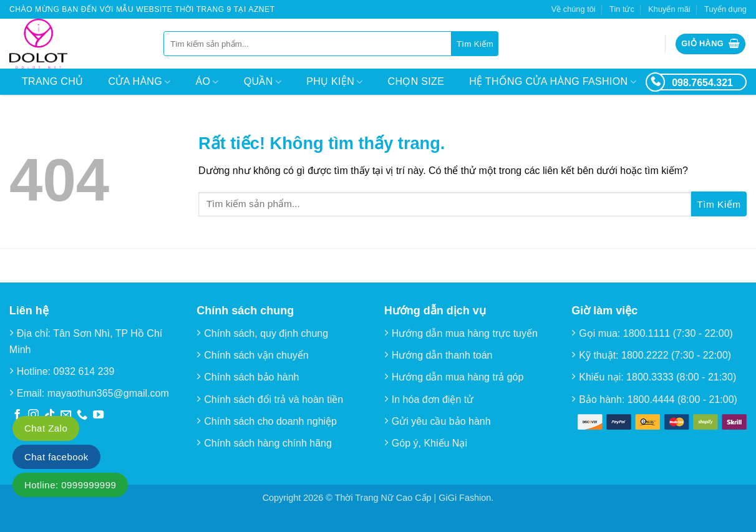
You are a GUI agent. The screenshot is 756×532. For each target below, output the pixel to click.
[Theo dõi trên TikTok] (50, 415)
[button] (710, 44)
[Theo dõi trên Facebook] (17, 415)
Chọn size (416, 81)
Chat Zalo (46, 428)
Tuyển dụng (725, 9)
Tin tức (622, 9)
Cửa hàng (139, 82)
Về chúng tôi (574, 9)
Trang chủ (52, 81)
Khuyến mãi (669, 9)
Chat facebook (56, 457)
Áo (207, 82)
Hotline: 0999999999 (70, 485)
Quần (263, 82)
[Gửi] (475, 44)
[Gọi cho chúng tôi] (82, 415)
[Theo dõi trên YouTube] (98, 415)
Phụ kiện (334, 82)
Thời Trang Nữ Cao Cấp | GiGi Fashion (413, 498)
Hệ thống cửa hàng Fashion (553, 82)
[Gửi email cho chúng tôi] (66, 415)
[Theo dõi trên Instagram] (33, 415)
